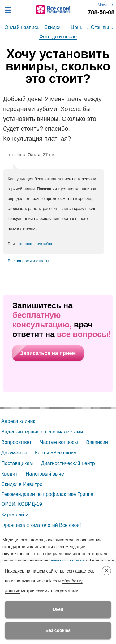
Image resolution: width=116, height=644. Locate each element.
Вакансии (97, 442)
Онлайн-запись (22, 27)
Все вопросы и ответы (28, 261)
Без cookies (58, 630)
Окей (58, 609)
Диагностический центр (68, 463)
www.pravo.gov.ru (67, 561)
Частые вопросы (59, 442)
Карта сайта (15, 515)
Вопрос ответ (16, 442)
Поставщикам (17, 463)
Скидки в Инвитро (22, 484)
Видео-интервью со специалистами (42, 432)
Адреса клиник (18, 421)
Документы (14, 453)
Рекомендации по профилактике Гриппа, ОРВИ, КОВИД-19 (49, 499)
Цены (77, 27)
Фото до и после (58, 37)
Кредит (9, 474)
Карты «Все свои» (56, 453)
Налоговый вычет (46, 474)
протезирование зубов (34, 244)
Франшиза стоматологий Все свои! (41, 525)
